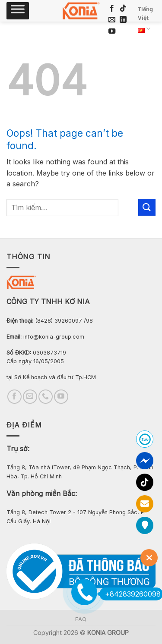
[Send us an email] (112, 20)
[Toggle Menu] (18, 11)
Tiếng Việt (145, 20)
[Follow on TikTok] (123, 9)
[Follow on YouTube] (112, 31)
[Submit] (147, 207)
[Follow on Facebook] (112, 9)
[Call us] (46, 397)
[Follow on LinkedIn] (123, 20)
